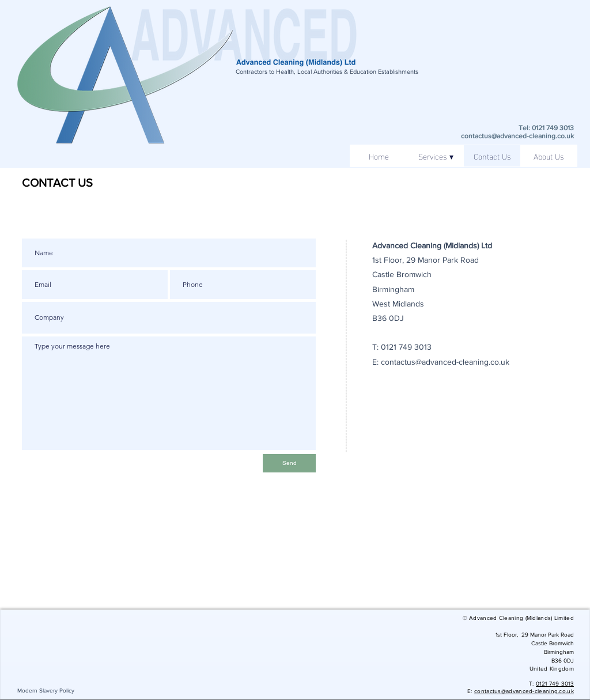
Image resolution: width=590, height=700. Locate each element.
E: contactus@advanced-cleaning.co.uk (441, 362)
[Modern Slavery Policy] (46, 690)
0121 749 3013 (406, 347)
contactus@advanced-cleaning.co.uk (517, 136)
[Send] (289, 463)
